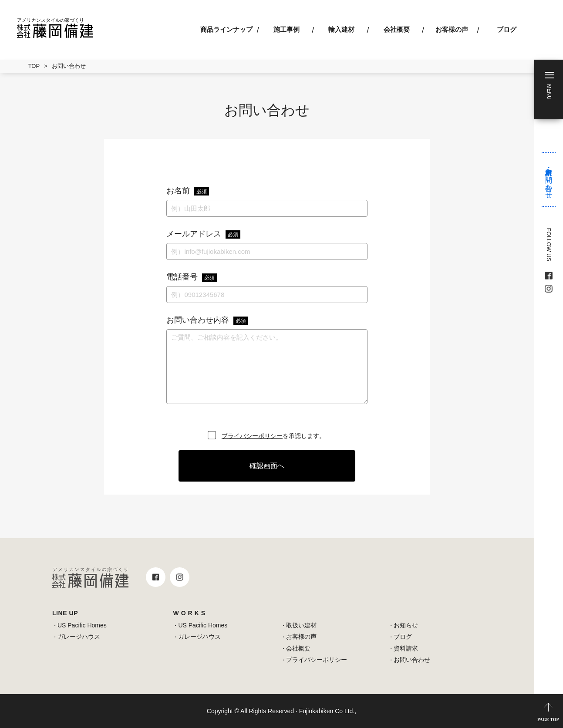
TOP (34, 66)
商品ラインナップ (226, 29)
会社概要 (397, 29)
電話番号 (192, 277)
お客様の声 (452, 29)
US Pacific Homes (82, 625)
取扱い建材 (301, 625)
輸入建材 (341, 29)
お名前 (188, 191)
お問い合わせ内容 (207, 320)
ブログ (507, 29)
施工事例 (287, 29)
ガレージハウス (79, 637)
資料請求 (406, 648)
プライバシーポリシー (252, 436)
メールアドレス (203, 234)
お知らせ (406, 625)
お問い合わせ (412, 660)
